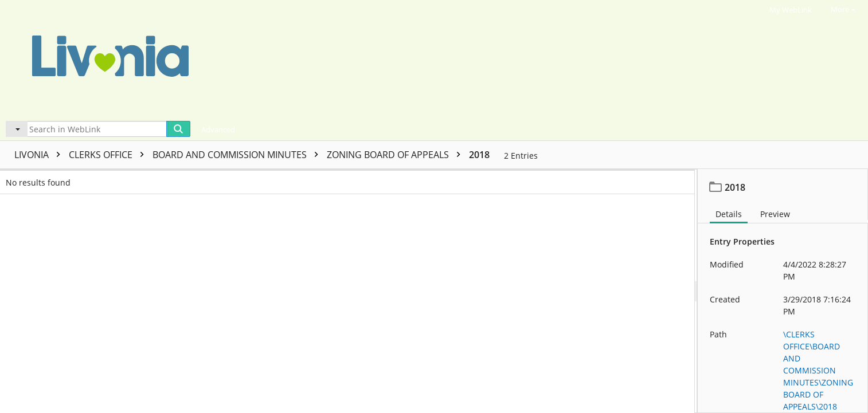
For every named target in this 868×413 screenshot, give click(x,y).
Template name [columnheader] (506, 178)
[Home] (369, 59)
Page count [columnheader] (360, 178)
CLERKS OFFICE (109, 155)
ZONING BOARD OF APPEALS (396, 155)
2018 (479, 155)
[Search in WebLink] (97, 129)
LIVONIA (40, 155)
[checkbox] (10, 179)
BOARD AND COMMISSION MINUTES (238, 155)
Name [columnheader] (135, 178)
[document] (783, 291)
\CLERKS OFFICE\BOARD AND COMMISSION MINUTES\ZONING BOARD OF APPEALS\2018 (818, 370)
